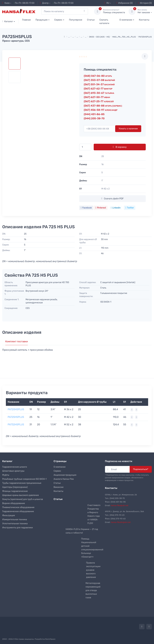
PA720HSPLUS (16, 409)
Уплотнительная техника (15, 524)
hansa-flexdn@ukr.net (121, 522)
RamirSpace (50, 639)
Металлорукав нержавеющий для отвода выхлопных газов (93, 590)
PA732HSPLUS (16, 425)
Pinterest (101, 208)
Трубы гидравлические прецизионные (22, 483)
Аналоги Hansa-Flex (64, 479)
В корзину (120, 147)
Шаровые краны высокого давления (21, 495)
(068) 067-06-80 (98, 76)
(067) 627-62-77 (98, 89)
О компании (126, 20)
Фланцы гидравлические (15, 491)
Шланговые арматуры (13, 471)
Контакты (144, 20)
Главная (26, 20)
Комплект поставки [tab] (17, 341)
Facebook (86, 208)
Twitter (130, 208)
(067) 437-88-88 (103, 106)
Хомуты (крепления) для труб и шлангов (23, 499)
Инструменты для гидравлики (18, 528)
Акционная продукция (65, 475)
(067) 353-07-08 (99, 80)
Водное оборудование (14, 503)
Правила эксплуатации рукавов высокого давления (93, 570)
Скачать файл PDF (112, 199)
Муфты (6, 475)
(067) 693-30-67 (99, 93)
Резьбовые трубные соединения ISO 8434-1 (24, 479)
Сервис (58, 20)
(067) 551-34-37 (99, 84)
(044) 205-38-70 (94, 118)
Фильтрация (9, 515)
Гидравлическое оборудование (18, 511)
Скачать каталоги (104, 22)
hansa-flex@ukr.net (120, 505)
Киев (6, 3)
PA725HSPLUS (16, 417)
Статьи (91, 20)
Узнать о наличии (128, 129)
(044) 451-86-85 (94, 114)
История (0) (145, 3)
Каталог (8, 21)
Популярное (76, 20)
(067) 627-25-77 (99, 101)
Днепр (44, 3)
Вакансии (59, 487)
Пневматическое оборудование (18, 507)
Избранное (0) (125, 3)
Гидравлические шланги (15, 467)
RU (107, 3)
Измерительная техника (15, 520)
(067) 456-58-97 (101, 110)
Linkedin (116, 208)
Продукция (42, 20)
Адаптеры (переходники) (15, 487)
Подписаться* (141, 469)
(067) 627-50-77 (97, 97)
